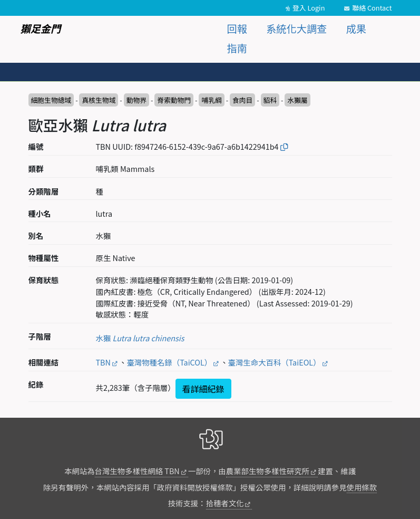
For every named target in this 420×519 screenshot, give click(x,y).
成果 (356, 28)
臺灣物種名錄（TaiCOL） (169, 362)
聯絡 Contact (372, 8)
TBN (103, 362)
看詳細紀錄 (203, 389)
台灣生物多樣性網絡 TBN (137, 471)
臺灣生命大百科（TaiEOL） (275, 362)
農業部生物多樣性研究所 (268, 471)
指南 (237, 48)
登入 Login (309, 8)
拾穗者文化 (225, 503)
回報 (237, 28)
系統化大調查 (296, 28)
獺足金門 (41, 28)
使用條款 (362, 487)
